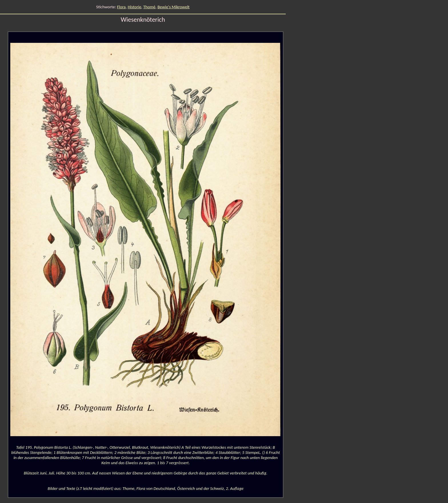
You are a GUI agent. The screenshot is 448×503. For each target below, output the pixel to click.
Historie (134, 7)
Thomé (150, 7)
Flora (121, 7)
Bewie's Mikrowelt (173, 7)
